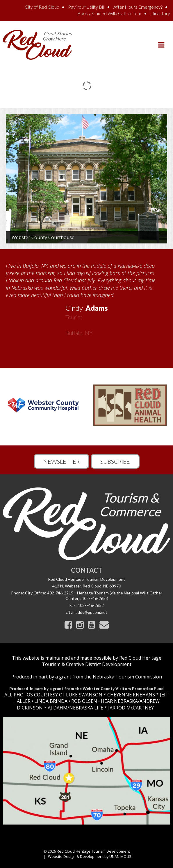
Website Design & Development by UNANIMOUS (90, 856)
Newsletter (61, 461)
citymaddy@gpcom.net (86, 612)
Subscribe (115, 461)
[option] (86, 297)
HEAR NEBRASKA (119, 701)
